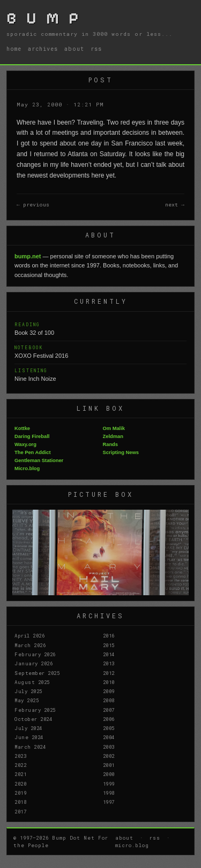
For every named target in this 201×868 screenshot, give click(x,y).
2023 (20, 756)
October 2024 (33, 719)
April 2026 (29, 635)
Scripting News (121, 452)
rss (96, 49)
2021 (20, 774)
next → (175, 205)
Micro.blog (27, 468)
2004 (109, 737)
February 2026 (35, 654)
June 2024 (29, 737)
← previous (33, 205)
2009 (109, 691)
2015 (109, 645)
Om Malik (114, 428)
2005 (109, 728)
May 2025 (27, 700)
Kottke (22, 428)
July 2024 (28, 728)
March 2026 (30, 645)
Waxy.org (25, 444)
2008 (109, 700)
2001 (109, 765)
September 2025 (37, 673)
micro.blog (132, 845)
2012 (109, 673)
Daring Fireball (32, 436)
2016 (109, 635)
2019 (20, 793)
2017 (20, 811)
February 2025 (35, 710)
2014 (109, 654)
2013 (109, 663)
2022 (20, 765)
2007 (109, 710)
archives (43, 49)
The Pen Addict (33, 452)
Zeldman (113, 436)
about (74, 49)
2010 (109, 682)
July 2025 (28, 691)
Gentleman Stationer (39, 460)
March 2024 (30, 747)
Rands (111, 444)
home (14, 49)
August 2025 (32, 682)
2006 (109, 719)
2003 (109, 747)
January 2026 (33, 663)
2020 (20, 783)
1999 (109, 783)
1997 (109, 802)
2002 (109, 756)
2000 (109, 774)
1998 (109, 793)
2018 (20, 802)
